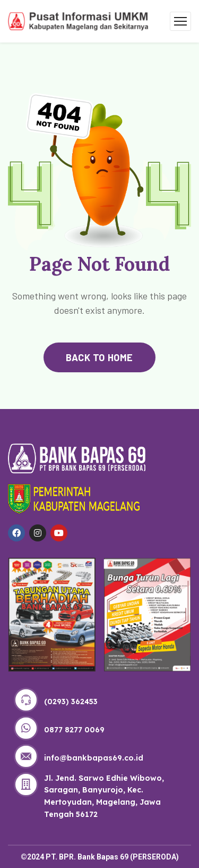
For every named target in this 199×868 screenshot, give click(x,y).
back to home (99, 357)
